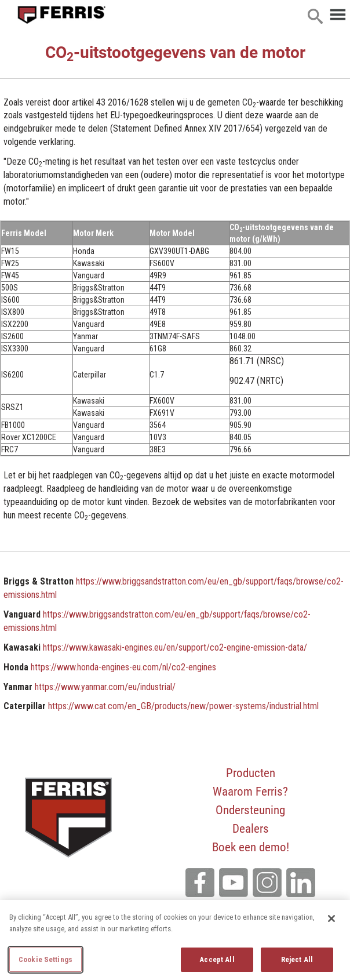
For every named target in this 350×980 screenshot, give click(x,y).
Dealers (251, 828)
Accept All (217, 959)
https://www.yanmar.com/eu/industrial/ (105, 687)
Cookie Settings (45, 959)
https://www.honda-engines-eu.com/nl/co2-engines (123, 667)
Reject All (297, 959)
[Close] (331, 919)
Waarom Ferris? (250, 791)
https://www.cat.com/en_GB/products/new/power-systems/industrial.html (183, 706)
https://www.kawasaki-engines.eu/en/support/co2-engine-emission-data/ (175, 647)
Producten (251, 772)
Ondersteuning (250, 810)
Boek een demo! (251, 847)
